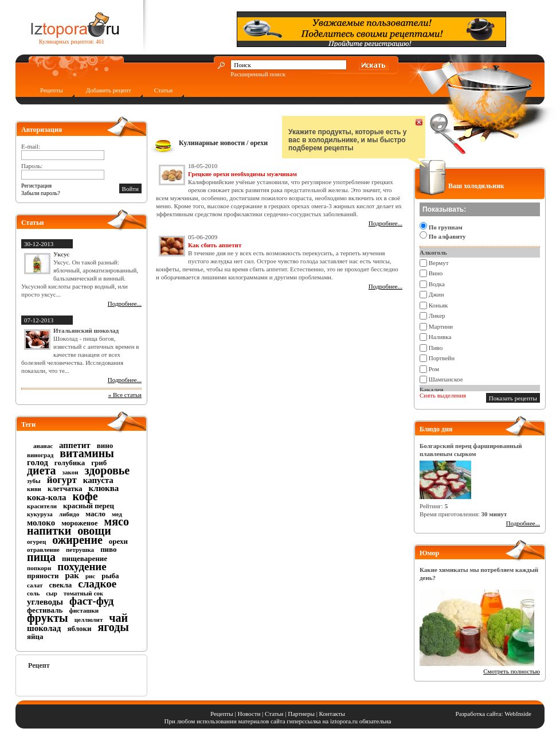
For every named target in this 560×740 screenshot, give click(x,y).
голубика (70, 463)
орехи (118, 541)
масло (95, 514)
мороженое (79, 523)
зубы (34, 481)
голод (38, 462)
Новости (249, 714)
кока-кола (47, 497)
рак (72, 575)
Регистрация (36, 186)
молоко (41, 523)
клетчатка (65, 488)
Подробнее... (125, 303)
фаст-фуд (91, 601)
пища (41, 557)
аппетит (75, 445)
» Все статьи (125, 395)
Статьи (163, 90)
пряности (43, 576)
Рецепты (52, 90)
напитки (49, 531)
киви (34, 489)
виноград (40, 455)
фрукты (48, 618)
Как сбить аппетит (215, 245)
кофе (85, 496)
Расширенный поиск (258, 74)
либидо (69, 514)
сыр (52, 593)
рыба (110, 576)
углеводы (45, 602)
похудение (82, 566)
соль (33, 593)
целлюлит (89, 620)
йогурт (62, 480)
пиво (108, 549)
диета (42, 470)
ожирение (77, 540)
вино (105, 445)
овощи (94, 531)
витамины (87, 453)
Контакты (332, 714)
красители (42, 506)
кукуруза (40, 514)
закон (71, 472)
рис (90, 576)
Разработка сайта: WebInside (494, 714)
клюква (104, 488)
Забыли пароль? (41, 193)
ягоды (113, 627)
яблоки (79, 628)
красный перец (89, 506)
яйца (35, 636)
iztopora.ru (344, 721)
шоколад (44, 628)
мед (117, 514)
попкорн (39, 568)
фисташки (84, 610)
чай (118, 618)
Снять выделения (443, 395)
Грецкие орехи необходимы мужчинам (242, 174)
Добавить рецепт (109, 90)
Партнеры (301, 714)
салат (35, 585)
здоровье (107, 470)
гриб (99, 463)
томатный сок (83, 593)
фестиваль (45, 610)
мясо (117, 521)
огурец (36, 542)
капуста (98, 480)
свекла (60, 585)
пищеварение (85, 558)
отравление (43, 550)
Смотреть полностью (512, 671)
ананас (43, 446)
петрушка (80, 550)
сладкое (97, 584)
